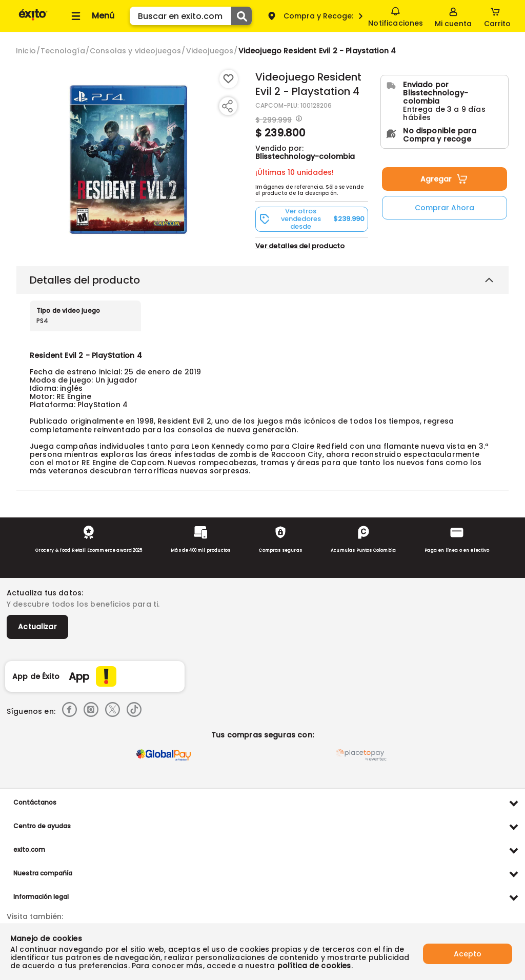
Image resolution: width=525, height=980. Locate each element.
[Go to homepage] (26, 51)
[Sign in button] (453, 16)
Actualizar (37, 627)
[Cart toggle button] (497, 16)
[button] (312, 219)
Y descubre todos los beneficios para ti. (83, 604)
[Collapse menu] (91, 16)
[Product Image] (130, 159)
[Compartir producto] (227, 106)
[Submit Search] (241, 16)
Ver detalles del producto (300, 246)
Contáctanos (35, 802)
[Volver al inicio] (33, 20)
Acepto (468, 952)
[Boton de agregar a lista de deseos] (229, 79)
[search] (191, 16)
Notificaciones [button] (396, 15)
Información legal (41, 897)
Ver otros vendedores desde (312, 219)
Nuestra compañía (43, 873)
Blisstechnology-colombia (305, 156)
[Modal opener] (298, 119)
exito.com (29, 849)
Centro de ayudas (42, 826)
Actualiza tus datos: (45, 593)
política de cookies (314, 966)
